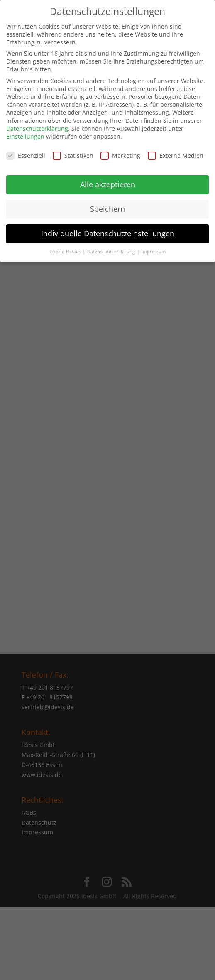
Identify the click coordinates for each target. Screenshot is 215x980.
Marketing (120, 150)
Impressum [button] (154, 246)
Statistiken (73, 150)
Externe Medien (176, 150)
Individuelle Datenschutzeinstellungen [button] (108, 228)
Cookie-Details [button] (66, 246)
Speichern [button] (107, 203)
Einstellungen (25, 131)
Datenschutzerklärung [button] (112, 246)
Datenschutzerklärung (37, 123)
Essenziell (26, 150)
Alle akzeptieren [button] (108, 179)
